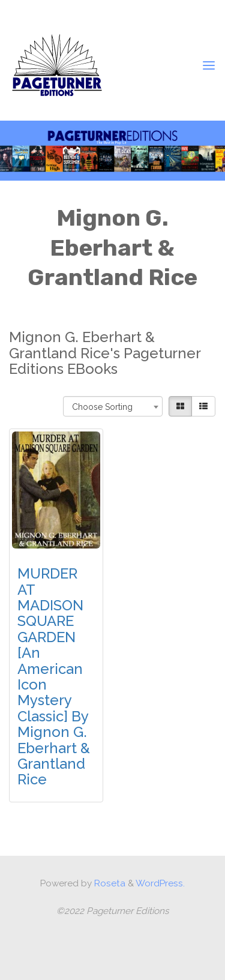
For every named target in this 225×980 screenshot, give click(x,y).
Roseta (109, 883)
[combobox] (113, 406)
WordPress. (160, 883)
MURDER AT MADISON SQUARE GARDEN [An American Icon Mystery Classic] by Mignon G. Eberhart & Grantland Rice (54, 676)
